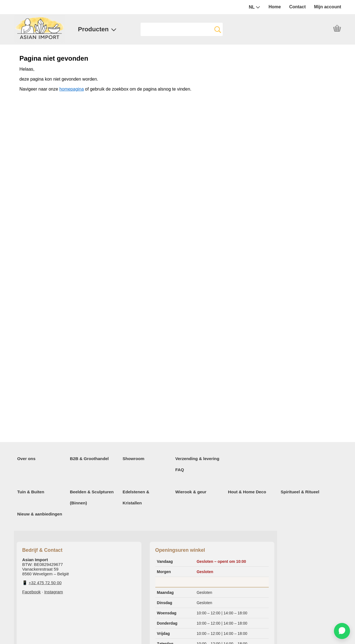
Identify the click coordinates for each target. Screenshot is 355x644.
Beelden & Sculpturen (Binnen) (92, 497)
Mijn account (328, 7)
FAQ (180, 470)
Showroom (133, 459)
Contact (298, 7)
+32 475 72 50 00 (45, 583)
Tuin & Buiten (31, 492)
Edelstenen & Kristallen (136, 497)
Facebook (31, 592)
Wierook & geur (191, 492)
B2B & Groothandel (89, 459)
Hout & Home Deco (247, 492)
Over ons (26, 459)
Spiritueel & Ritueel (300, 492)
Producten (97, 29)
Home (275, 7)
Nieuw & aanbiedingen (40, 514)
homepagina (72, 89)
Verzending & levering (197, 459)
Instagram (54, 592)
